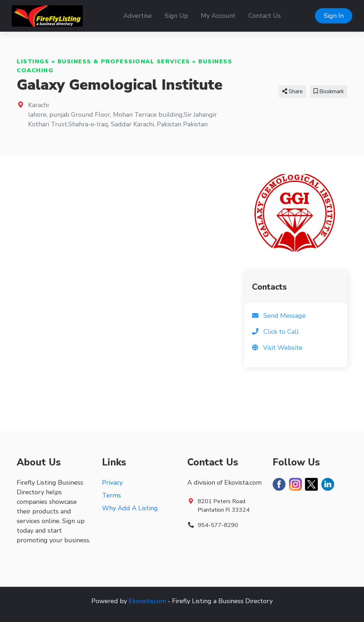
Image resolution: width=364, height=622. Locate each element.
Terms (111, 495)
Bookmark (329, 91)
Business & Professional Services (124, 62)
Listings (33, 62)
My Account (218, 16)
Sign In (334, 16)
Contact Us (265, 16)
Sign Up (176, 16)
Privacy (112, 483)
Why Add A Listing (130, 508)
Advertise (138, 16)
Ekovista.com (147, 601)
